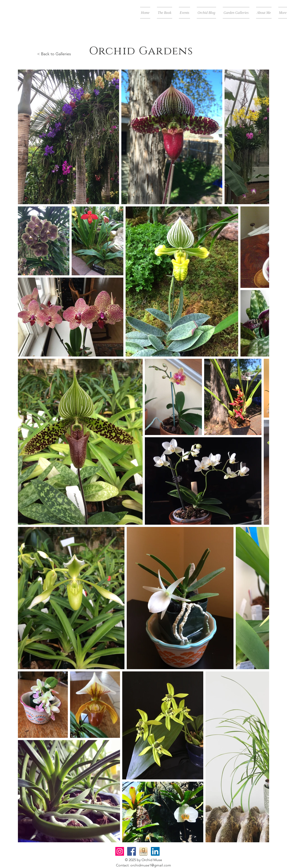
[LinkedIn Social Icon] (155, 851)
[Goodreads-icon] (143, 851)
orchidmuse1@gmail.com (151, 865)
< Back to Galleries (54, 54)
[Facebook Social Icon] (132, 851)
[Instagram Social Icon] (120, 851)
